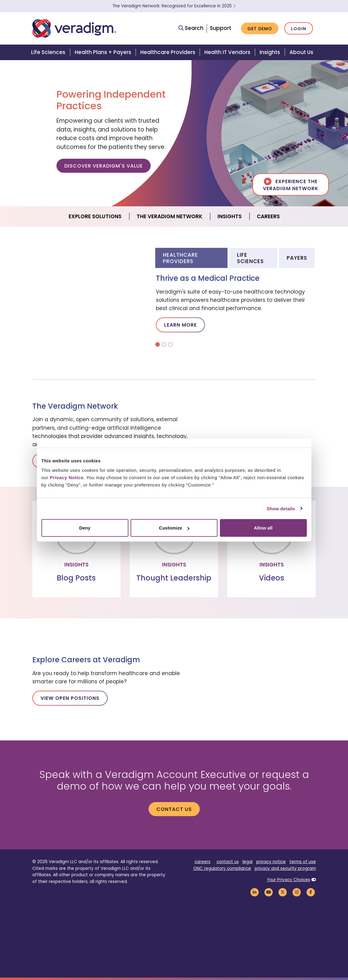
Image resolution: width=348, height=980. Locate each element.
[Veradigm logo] (74, 28)
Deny (85, 528)
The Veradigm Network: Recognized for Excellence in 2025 (174, 6)
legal (248, 862)
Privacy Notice (66, 477)
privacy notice (271, 862)
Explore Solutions (95, 216)
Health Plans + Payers (103, 52)
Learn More (180, 325)
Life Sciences (48, 52)
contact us (228, 862)
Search (191, 28)
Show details (281, 508)
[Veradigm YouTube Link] (269, 892)
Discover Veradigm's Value (104, 166)
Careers (268, 216)
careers (203, 862)
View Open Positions (70, 698)
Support (221, 28)
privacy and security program (285, 868)
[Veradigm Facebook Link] (311, 892)
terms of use (303, 862)
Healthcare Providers (168, 52)
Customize (174, 528)
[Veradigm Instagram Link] (297, 892)
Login (299, 29)
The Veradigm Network (169, 216)
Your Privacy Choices (289, 880)
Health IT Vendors (227, 52)
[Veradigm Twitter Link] (283, 892)
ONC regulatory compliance (222, 868)
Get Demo (260, 29)
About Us (301, 52)
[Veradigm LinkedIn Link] (255, 892)
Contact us (174, 809)
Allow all (263, 528)
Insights (270, 52)
